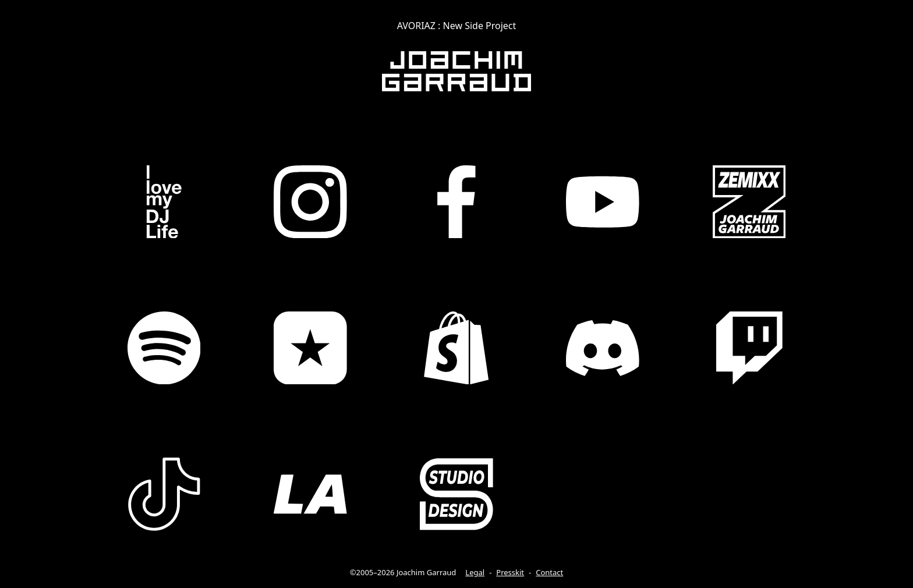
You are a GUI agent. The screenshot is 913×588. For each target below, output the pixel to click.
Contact (549, 572)
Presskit (510, 572)
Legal (475, 572)
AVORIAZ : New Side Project (457, 26)
